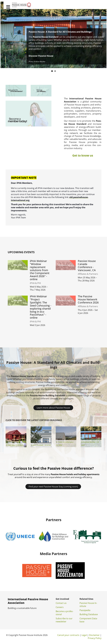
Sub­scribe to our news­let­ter (64, 620)
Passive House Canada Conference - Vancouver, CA (87, 266)
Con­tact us (61, 603)
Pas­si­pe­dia (85, 610)
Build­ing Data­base (89, 614)
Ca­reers (60, 607)
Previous (5, 35)
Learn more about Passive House (53, 408)
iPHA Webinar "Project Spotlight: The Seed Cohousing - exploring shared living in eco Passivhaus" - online (41, 307)
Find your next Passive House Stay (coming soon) (53, 487)
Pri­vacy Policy (95, 638)
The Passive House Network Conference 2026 (88, 300)
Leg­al (84, 635)
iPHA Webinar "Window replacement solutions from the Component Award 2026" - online (40, 270)
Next (102, 35)
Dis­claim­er (94, 635)
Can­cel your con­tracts (68, 635)
